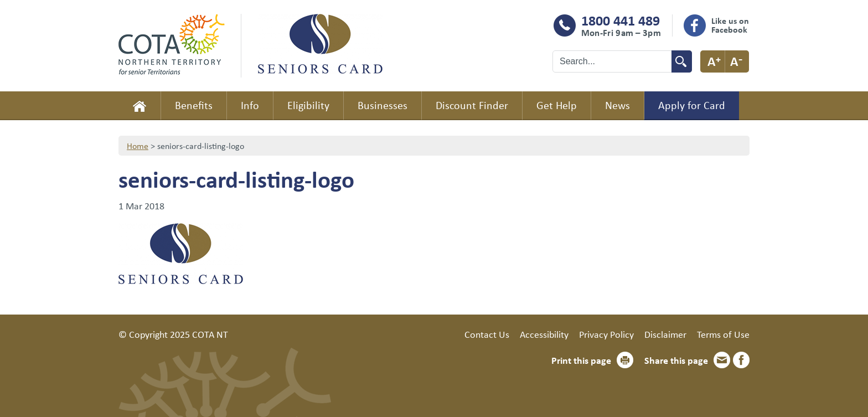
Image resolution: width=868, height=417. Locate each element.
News (618, 105)
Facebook (741, 360)
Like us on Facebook (730, 25)
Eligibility (308, 105)
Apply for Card (692, 105)
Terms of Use (723, 334)
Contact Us (487, 334)
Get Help (557, 105)
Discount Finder (472, 105)
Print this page (581, 360)
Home (139, 106)
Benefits (194, 105)
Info (250, 105)
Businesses (383, 105)
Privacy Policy (606, 334)
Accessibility (544, 334)
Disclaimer (665, 334)
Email (722, 360)
